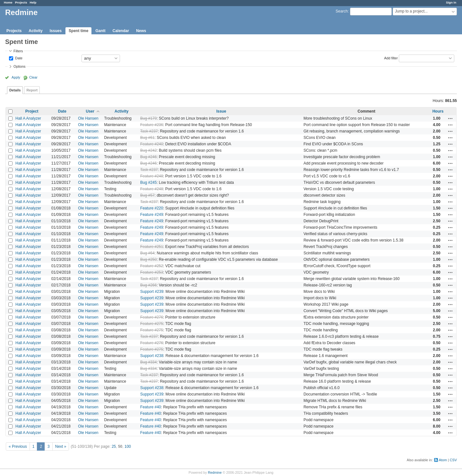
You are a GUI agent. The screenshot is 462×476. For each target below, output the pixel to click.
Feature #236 (152, 125)
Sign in (451, 2)
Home (8, 2)
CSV (453, 460)
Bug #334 (148, 362)
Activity (35, 31)
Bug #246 (148, 157)
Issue (221, 111)
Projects (21, 2)
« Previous (18, 446)
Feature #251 (152, 247)
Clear (33, 77)
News (141, 31)
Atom (443, 460)
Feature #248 (152, 176)
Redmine (215, 472)
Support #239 (152, 292)
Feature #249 (152, 215)
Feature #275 (152, 324)
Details (15, 90)
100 (128, 446)
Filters (18, 51)
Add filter (391, 58)
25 (114, 446)
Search (342, 11)
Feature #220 (152, 208)
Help (33, 2)
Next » (61, 446)
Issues (56, 31)
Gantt (100, 31)
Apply (16, 77)
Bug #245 (148, 183)
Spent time (78, 31)
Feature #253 (152, 272)
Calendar (121, 31)
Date (18, 58)
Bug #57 (147, 195)
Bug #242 (148, 150)
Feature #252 (152, 266)
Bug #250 (148, 259)
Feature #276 (152, 317)
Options (19, 66)
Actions (450, 118)
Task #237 (149, 131)
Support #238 (152, 356)
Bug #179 (148, 118)
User (90, 111)
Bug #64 (147, 253)
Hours (438, 111)
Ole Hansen (88, 118)
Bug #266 (148, 285)
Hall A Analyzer (28, 118)
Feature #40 (151, 407)
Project (32, 111)
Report (32, 90)
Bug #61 (147, 138)
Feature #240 (152, 144)
